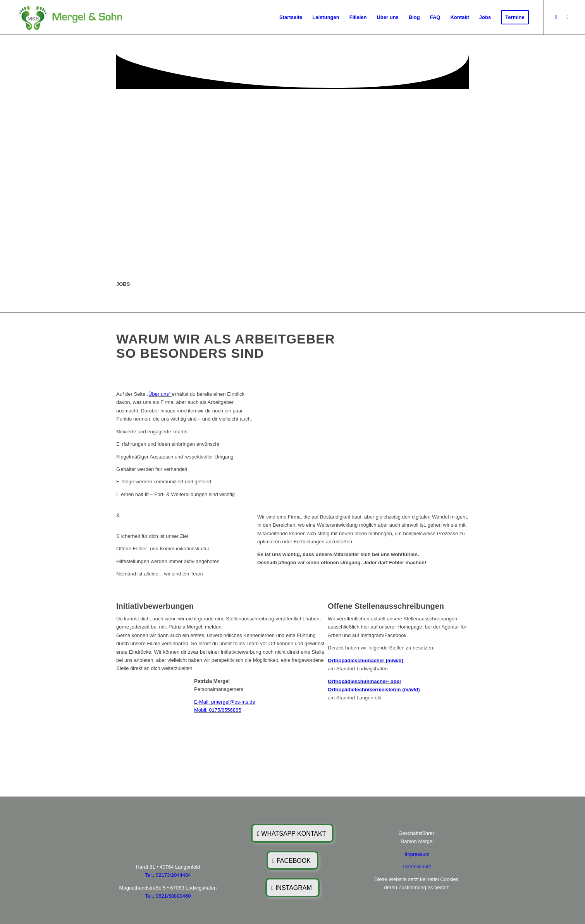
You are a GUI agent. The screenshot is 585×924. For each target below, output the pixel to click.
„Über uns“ (159, 394)
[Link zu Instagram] (568, 17)
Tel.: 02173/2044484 (168, 875)
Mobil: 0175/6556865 (218, 710)
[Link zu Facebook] (556, 17)
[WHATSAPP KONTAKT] (292, 833)
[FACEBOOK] (292, 860)
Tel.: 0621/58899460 (168, 896)
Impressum (417, 854)
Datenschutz (417, 866)
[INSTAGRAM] (292, 887)
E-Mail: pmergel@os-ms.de (225, 702)
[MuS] (70, 17)
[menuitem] (291, 17)
